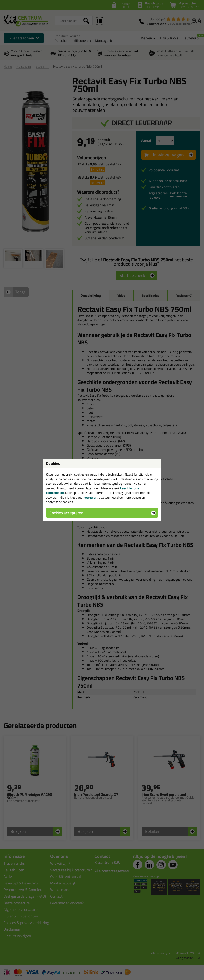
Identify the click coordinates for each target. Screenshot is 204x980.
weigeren (91, 497)
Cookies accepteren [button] (66, 513)
